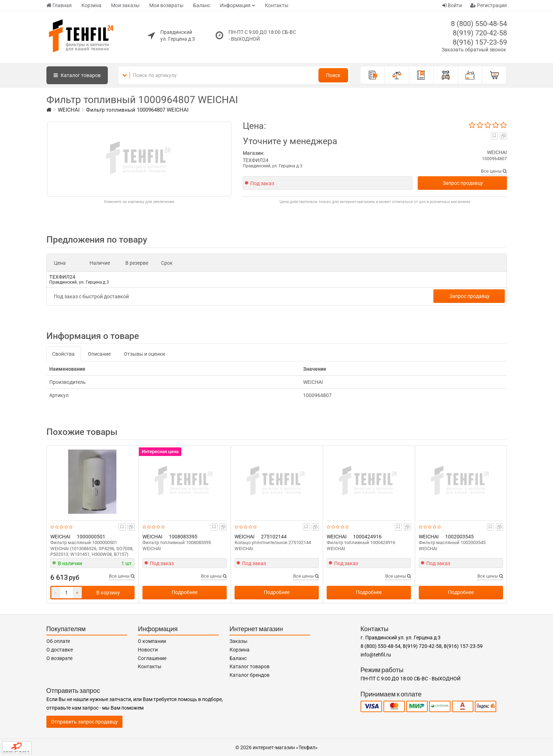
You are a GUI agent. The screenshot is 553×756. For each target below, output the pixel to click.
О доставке (60, 650)
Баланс (202, 5)
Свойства (63, 354)
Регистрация (489, 5)
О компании (152, 641)
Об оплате (58, 641)
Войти (452, 5)
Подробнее (185, 592)
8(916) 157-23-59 (480, 42)
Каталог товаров (250, 666)
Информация (235, 5)
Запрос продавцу (463, 183)
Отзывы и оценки (144, 354)
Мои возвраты (166, 5)
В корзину (108, 593)
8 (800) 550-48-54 (479, 24)
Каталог (77, 75)
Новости (148, 650)
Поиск (333, 75)
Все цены (494, 171)
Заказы (238, 641)
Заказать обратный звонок (474, 50)
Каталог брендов (250, 675)
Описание (99, 354)
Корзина (91, 5)
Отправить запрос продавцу (84, 722)
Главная (59, 5)
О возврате (59, 658)
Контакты (277, 5)
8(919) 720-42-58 (480, 33)
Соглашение (152, 658)
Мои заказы (125, 5)
